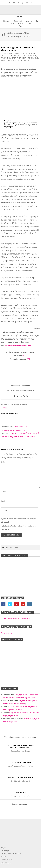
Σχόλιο (3, 462)
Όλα (19, 56)
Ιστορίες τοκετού (25, 58)
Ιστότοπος (4, 510)
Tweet (5, 408)
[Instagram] (27, 397)
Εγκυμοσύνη (13, 56)
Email (3, 501)
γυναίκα (4, 58)
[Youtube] (21, 397)
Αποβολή (33, 56)
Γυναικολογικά (13, 58)
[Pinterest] (24, 397)
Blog (6, 56)
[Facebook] (14, 397)
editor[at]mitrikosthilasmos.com (18, 346)
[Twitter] (17, 397)
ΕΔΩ (25, 356)
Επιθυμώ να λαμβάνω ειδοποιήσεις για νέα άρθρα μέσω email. (19, 528)
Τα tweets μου (7, 633)
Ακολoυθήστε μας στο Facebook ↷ (17, 612)
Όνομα (4, 492)
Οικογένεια (10, 60)
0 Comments (26, 60)
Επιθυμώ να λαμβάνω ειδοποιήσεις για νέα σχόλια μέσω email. (19, 520)
